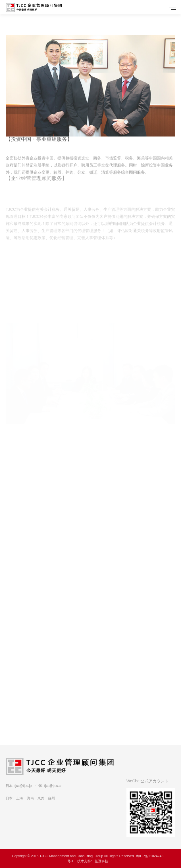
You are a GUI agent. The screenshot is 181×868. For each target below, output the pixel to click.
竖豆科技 (101, 861)
